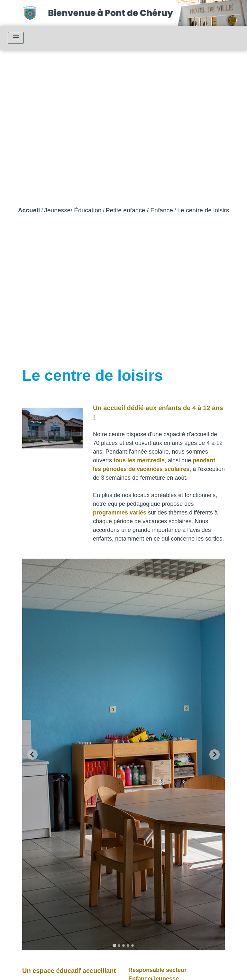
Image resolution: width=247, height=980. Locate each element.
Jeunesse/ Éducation (73, 210)
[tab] (114, 946)
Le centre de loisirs (203, 210)
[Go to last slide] (32, 754)
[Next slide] (215, 754)
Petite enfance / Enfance (139, 210)
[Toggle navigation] (16, 38)
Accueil (29, 210)
